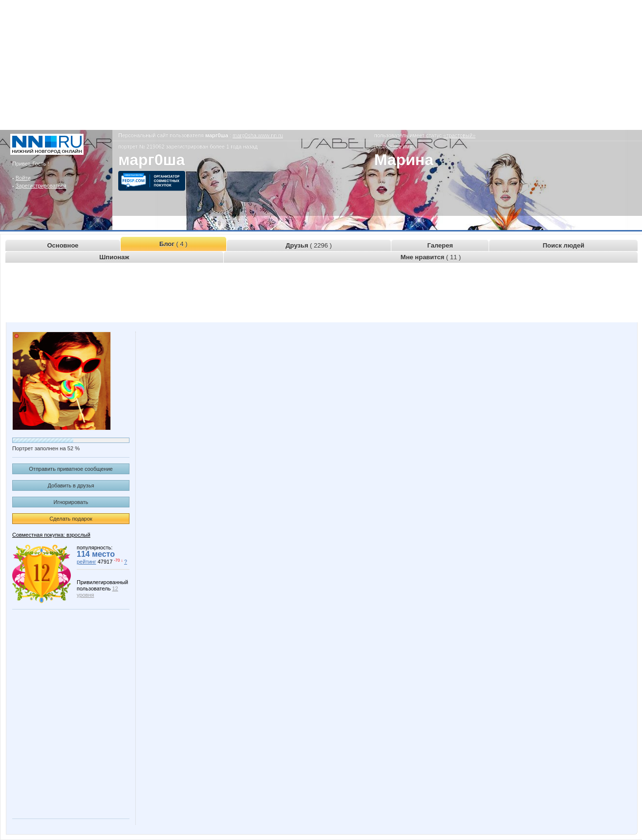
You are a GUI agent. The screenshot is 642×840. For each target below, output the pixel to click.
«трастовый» (459, 135)
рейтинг (86, 562)
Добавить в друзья (71, 485)
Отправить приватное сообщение (71, 469)
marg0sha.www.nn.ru (258, 135)
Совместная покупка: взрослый (51, 535)
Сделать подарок (71, 519)
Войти (23, 178)
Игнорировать (71, 502)
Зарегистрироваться (41, 186)
